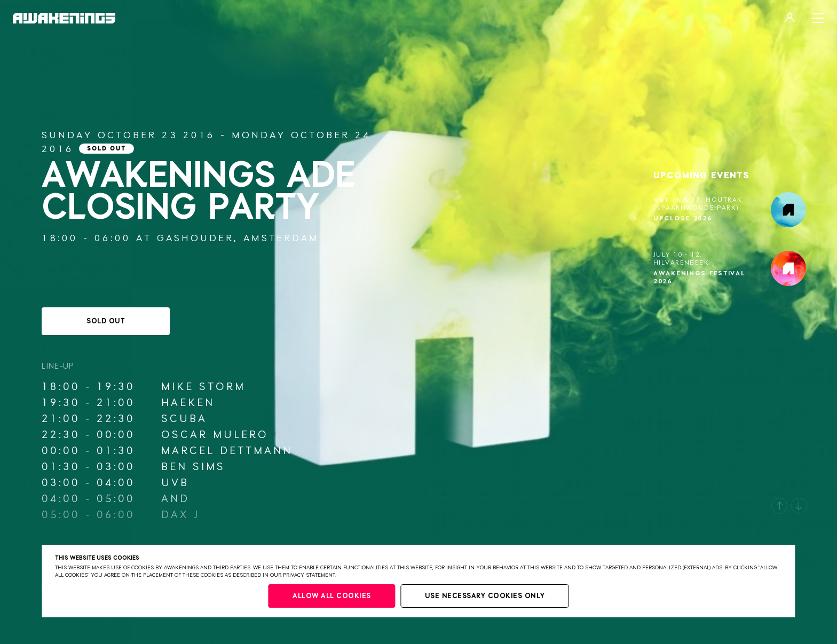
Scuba (184, 419)
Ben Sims (193, 467)
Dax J (180, 515)
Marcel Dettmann (227, 451)
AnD (175, 499)
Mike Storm (203, 387)
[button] (779, 506)
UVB (175, 483)
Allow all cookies (332, 596)
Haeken (188, 403)
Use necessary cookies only (485, 596)
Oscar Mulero (215, 435)
